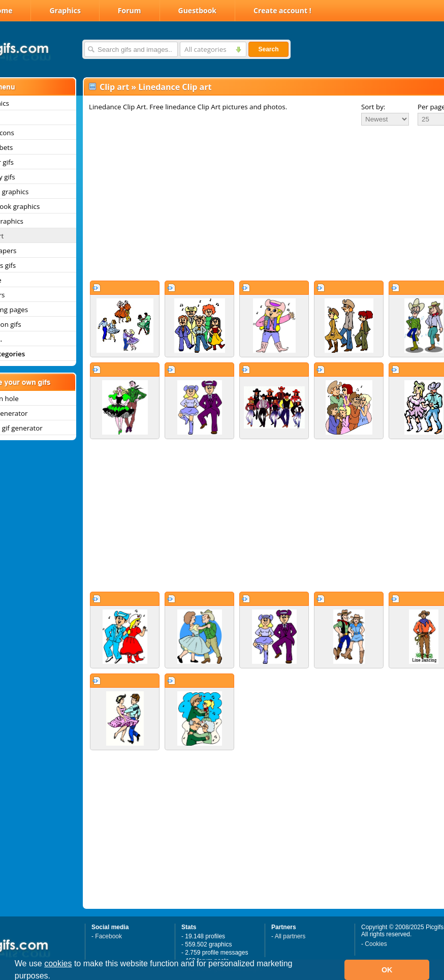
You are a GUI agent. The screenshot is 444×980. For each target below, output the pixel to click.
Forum (130, 10)
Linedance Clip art (175, 87)
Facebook (108, 936)
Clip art (114, 87)
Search (268, 49)
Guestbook (198, 10)
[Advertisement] (253, 203)
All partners (290, 936)
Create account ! (282, 10)
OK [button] (387, 970)
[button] (54, 977)
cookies (58, 963)
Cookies (376, 944)
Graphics (65, 10)
